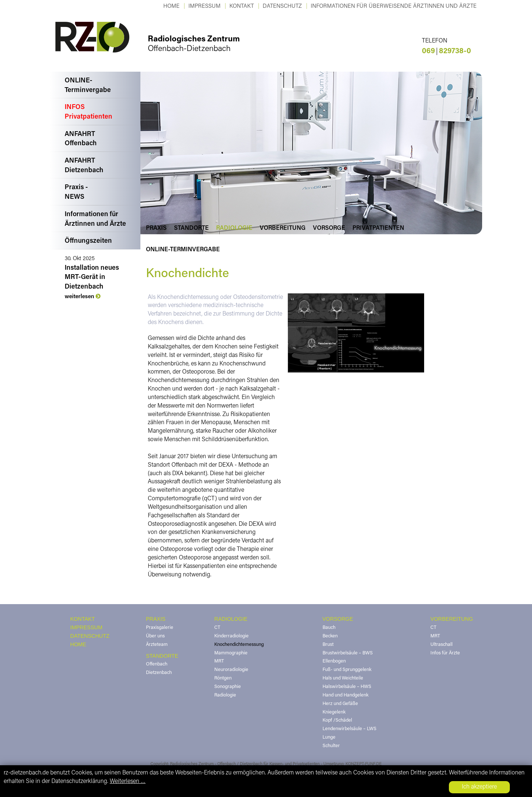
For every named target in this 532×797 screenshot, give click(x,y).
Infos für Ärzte (445, 653)
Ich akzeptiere (479, 787)
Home (171, 6)
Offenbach (157, 664)
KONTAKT (242, 6)
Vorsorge (329, 228)
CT (217, 628)
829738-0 (446, 51)
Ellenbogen (334, 661)
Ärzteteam (157, 645)
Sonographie (228, 687)
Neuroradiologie (231, 670)
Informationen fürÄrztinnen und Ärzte (95, 219)
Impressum (204, 6)
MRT (219, 661)
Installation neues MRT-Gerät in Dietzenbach (92, 277)
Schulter (331, 746)
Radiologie (234, 228)
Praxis (156, 228)
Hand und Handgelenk (345, 695)
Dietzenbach (159, 673)
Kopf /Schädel (337, 721)
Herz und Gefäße (340, 704)
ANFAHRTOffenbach (81, 139)
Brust (328, 645)
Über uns (155, 636)
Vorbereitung (283, 228)
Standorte (191, 228)
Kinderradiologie (231, 636)
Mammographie (231, 653)
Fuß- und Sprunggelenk (347, 670)
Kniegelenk (334, 712)
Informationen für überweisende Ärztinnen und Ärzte (394, 6)
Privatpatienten (378, 228)
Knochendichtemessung (239, 645)
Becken (330, 636)
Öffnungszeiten (88, 241)
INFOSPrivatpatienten (88, 112)
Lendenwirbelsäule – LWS (349, 729)
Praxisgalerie (160, 628)
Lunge (329, 738)
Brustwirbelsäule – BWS (348, 653)
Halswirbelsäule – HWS (347, 687)
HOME (78, 644)
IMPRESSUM (86, 627)
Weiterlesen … (128, 781)
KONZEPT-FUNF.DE (364, 764)
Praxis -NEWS (76, 193)
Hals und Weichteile (343, 678)
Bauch (329, 628)
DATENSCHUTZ (90, 636)
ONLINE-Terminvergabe (88, 86)
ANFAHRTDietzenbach (84, 166)
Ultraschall (441, 645)
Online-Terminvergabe (183, 250)
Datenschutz (282, 6)
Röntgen (223, 678)
